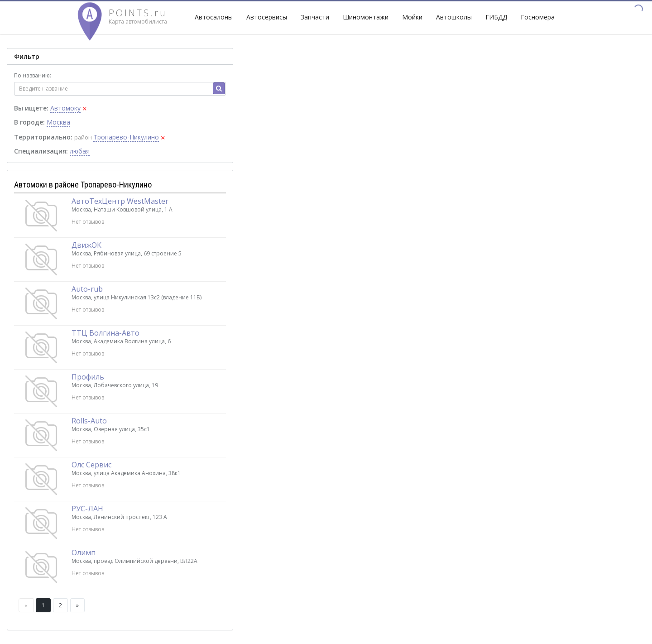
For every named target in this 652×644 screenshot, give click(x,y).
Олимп (84, 553)
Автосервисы (267, 17)
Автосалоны (214, 17)
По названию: (33, 75)
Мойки (412, 17)
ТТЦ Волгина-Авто (105, 333)
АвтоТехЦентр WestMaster (120, 201)
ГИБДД (496, 17)
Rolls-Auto (89, 421)
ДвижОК (86, 245)
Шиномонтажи (366, 17)
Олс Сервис (91, 465)
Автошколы (454, 17)
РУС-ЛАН (87, 509)
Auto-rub (87, 289)
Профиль (88, 377)
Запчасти (315, 17)
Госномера (538, 17)
